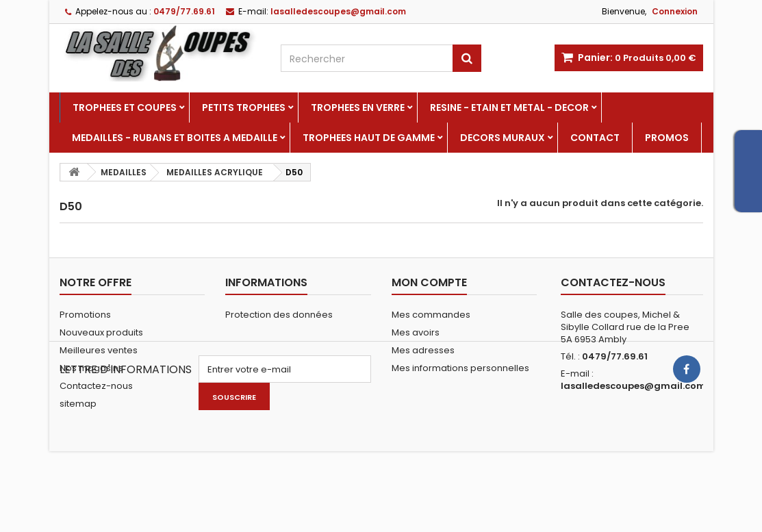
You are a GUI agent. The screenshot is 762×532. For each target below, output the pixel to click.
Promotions (85, 315)
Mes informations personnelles (460, 368)
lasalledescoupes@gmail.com (633, 386)
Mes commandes (431, 315)
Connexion (675, 11)
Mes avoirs (416, 332)
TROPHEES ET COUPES (125, 107)
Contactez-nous (96, 386)
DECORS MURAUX (503, 138)
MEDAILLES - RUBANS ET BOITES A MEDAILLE (175, 138)
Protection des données (279, 315)
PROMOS (667, 138)
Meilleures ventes (99, 350)
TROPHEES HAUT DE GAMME (369, 138)
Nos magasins (91, 368)
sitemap (78, 404)
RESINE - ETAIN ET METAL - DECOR (509, 107)
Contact (595, 138)
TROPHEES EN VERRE (358, 107)
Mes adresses (423, 350)
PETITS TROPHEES (244, 107)
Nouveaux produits (101, 332)
